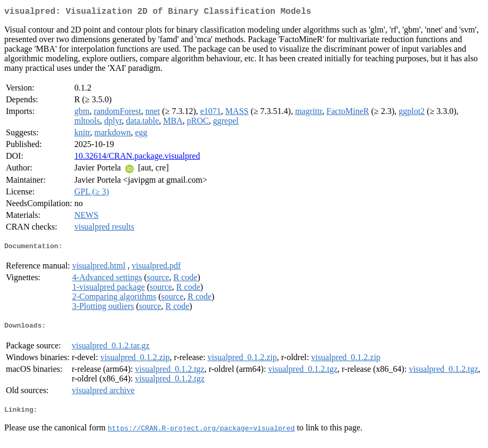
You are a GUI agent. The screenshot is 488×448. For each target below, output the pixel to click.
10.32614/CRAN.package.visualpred (137, 158)
